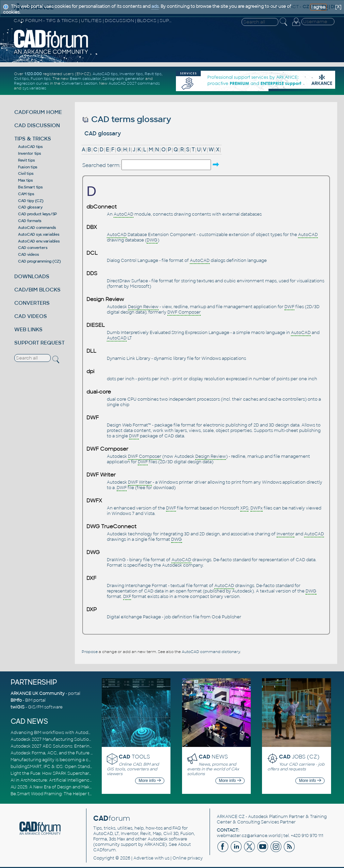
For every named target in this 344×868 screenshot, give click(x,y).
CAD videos (29, 254)
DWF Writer (101, 475)
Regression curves (31, 83)
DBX (92, 227)
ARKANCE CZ (231, 817)
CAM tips (26, 194)
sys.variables (34, 88)
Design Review (105, 299)
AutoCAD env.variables (39, 241)
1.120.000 (33, 74)
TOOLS (134, 757)
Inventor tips (131, 74)
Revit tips (153, 74)
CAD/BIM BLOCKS (37, 290)
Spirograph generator (123, 79)
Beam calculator (85, 79)
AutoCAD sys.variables (39, 234)
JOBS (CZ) (299, 757)
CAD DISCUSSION (37, 125)
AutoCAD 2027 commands (134, 83)
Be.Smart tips (30, 187)
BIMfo (16, 700)
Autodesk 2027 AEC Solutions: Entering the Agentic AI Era (71, 746)
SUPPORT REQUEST (39, 343)
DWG (93, 552)
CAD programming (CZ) (39, 261)
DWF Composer (107, 449)
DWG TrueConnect (111, 527)
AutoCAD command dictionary (211, 652)
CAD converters (33, 248)
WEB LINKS (28, 329)
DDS (92, 273)
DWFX (94, 501)
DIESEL (96, 325)
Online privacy (188, 858)
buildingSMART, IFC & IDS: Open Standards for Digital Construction (79, 767)
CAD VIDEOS (31, 316)
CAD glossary (30, 207)
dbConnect (102, 207)
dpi (90, 371)
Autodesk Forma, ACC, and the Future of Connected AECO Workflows (84, 753)
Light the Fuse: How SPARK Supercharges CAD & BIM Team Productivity (84, 773)
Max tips (26, 180)
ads (155, 6)
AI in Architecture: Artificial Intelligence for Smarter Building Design (80, 780)
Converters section (79, 83)
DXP (92, 610)
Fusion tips (41, 79)
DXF (91, 578)
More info (150, 781)
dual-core (99, 392)
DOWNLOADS (32, 276)
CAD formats (30, 221)
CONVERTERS (32, 303)
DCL (92, 253)
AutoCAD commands (37, 228)
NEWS (213, 757)
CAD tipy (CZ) (31, 201)
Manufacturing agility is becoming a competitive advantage (73, 760)
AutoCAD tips (105, 74)
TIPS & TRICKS (33, 139)
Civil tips (21, 79)
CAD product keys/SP (37, 214)
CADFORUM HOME (38, 112)
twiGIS (18, 707)
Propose (90, 652)
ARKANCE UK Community (38, 694)
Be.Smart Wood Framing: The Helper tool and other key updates (77, 794)
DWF (93, 418)
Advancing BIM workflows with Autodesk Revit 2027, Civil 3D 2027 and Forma (90, 733)
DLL (91, 351)
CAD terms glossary (127, 119)
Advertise (143, 858)
